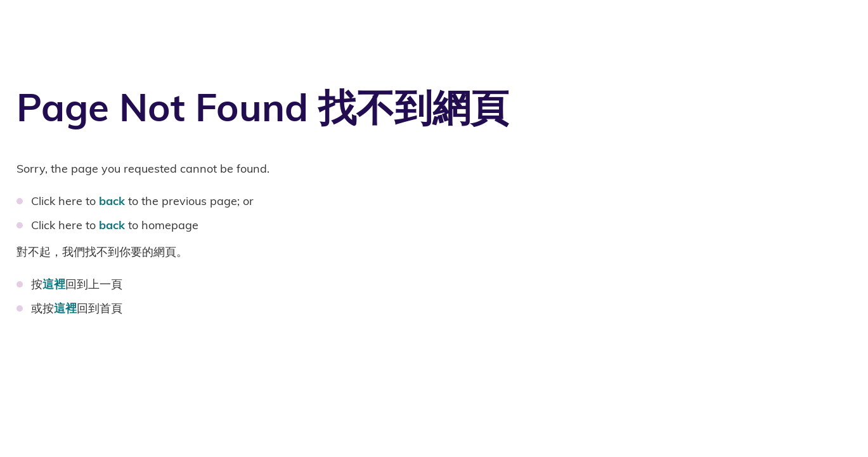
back (112, 201)
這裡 (54, 284)
